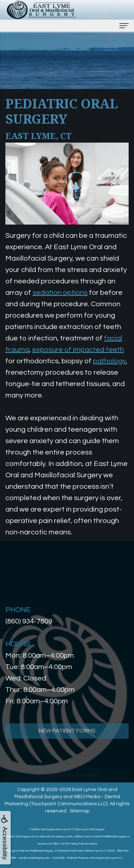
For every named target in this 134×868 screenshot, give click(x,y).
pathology (109, 361)
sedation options (60, 293)
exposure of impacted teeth (78, 350)
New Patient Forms (67, 748)
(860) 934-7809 (29, 621)
